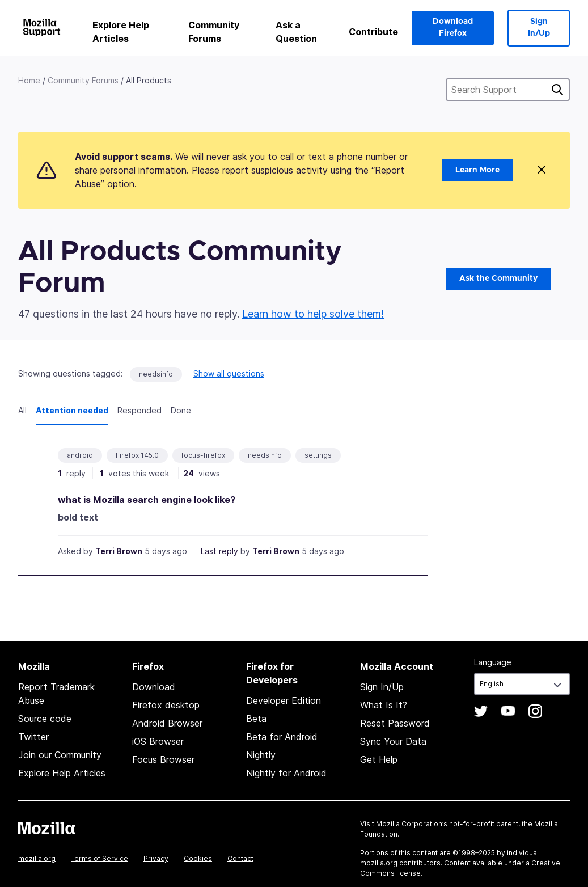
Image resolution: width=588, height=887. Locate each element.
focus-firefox (203, 455)
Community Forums (214, 32)
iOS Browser (158, 741)
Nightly (261, 755)
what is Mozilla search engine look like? (147, 500)
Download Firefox (453, 28)
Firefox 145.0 (137, 455)
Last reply (219, 551)
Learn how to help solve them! (313, 314)
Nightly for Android (286, 773)
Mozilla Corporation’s (412, 824)
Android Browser (167, 723)
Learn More (477, 170)
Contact (240, 858)
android (80, 455)
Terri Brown (119, 551)
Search (557, 90)
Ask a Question (296, 32)
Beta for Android (282, 737)
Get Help (379, 759)
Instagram (535, 711)
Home (29, 80)
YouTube (508, 711)
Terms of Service (100, 858)
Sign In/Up (539, 28)
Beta (256, 719)
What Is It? (384, 705)
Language (493, 662)
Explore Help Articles (121, 32)
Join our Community (60, 755)
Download (154, 687)
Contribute (373, 32)
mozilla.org (37, 858)
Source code (45, 719)
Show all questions (229, 373)
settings (318, 455)
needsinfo (156, 374)
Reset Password (395, 723)
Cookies (198, 858)
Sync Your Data (393, 741)
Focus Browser (163, 759)
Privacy (156, 858)
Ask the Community (498, 278)
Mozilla (46, 828)
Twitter (33, 737)
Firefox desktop (166, 705)
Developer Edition (284, 700)
